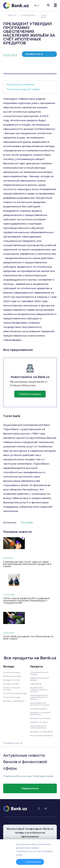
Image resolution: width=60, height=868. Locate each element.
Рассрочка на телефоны (20, 85)
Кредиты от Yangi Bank (41, 732)
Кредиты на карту (39, 722)
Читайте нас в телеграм (34, 55)
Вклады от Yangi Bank (14, 701)
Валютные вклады (12, 676)
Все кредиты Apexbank (41, 735)
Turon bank (12, 416)
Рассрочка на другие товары (23, 89)
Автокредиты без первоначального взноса (39, 697)
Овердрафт (36, 684)
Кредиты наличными (40, 718)
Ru (37, 6)
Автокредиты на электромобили (38, 727)
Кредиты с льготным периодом (40, 713)
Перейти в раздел (30, 394)
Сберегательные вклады (12, 689)
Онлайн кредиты (39, 709)
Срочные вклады (12, 697)
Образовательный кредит (40, 679)
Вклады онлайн (11, 684)
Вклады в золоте (12, 680)
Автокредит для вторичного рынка (40, 704)
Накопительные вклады (15, 693)
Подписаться (30, 788)
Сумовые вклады (12, 672)
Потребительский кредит (39, 673)
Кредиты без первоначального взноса (39, 689)
